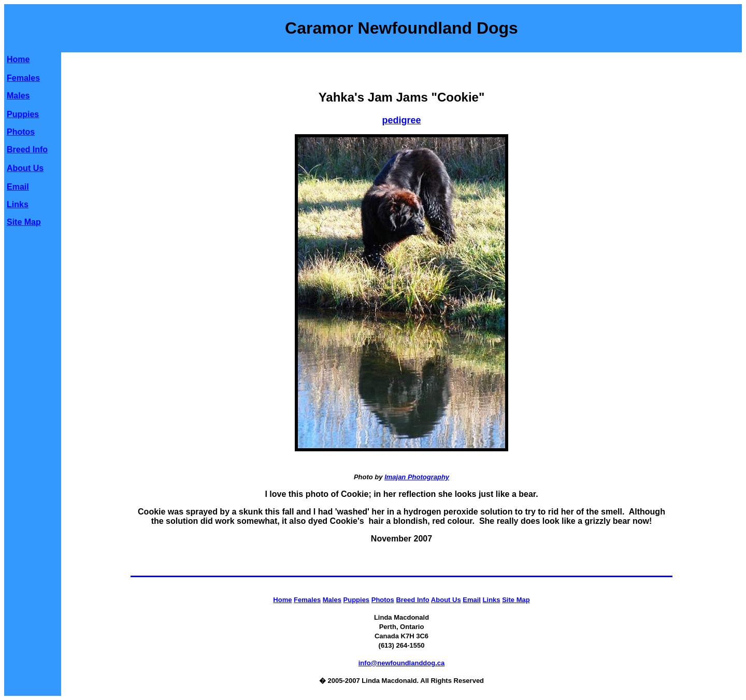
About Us (25, 168)
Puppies (23, 114)
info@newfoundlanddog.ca (402, 663)
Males (18, 96)
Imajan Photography (417, 477)
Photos (21, 132)
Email (18, 187)
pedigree (401, 120)
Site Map (24, 222)
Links (18, 204)
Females (23, 78)
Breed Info (27, 149)
